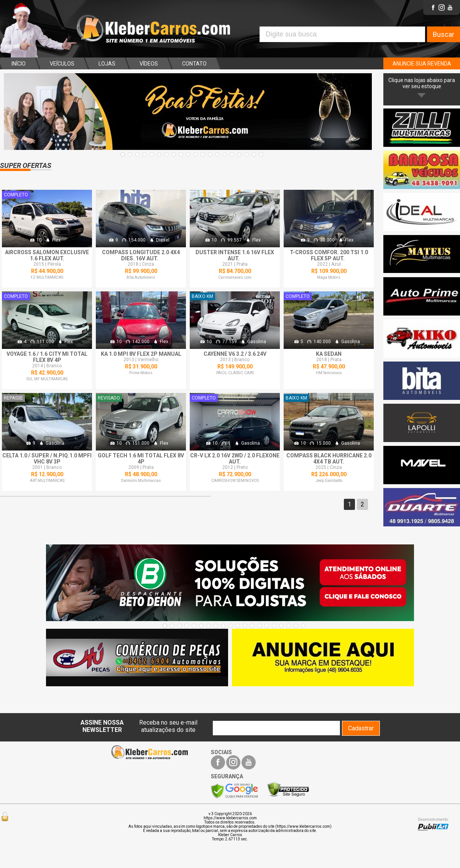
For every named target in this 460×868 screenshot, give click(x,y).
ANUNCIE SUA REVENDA (422, 64)
